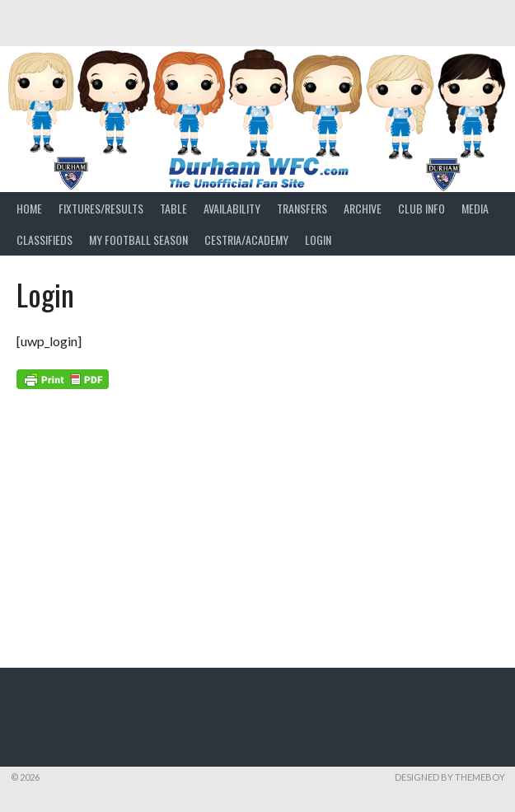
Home (29, 208)
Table (173, 208)
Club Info (421, 208)
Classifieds (44, 239)
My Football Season (138, 239)
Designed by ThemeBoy (450, 777)
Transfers (302, 208)
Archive (363, 208)
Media (475, 208)
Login (318, 239)
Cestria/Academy (246, 239)
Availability (232, 208)
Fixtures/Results (101, 208)
